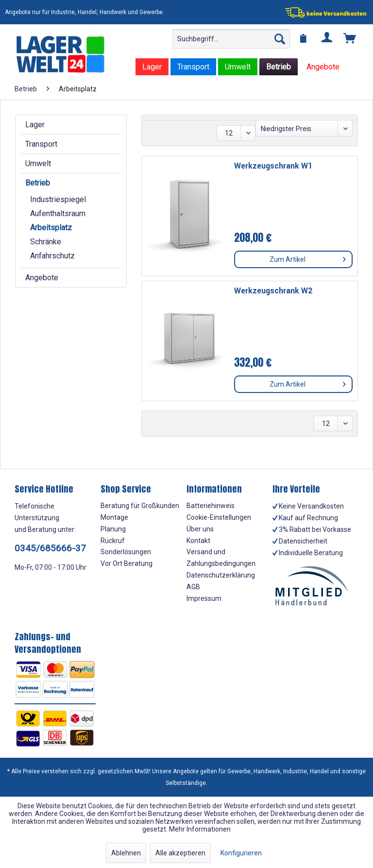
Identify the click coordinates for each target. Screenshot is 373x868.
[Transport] (193, 67)
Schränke (46, 242)
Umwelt (38, 163)
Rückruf (113, 541)
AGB (193, 587)
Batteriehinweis (211, 506)
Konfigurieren (241, 853)
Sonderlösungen (126, 552)
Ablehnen (126, 853)
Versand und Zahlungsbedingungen (221, 558)
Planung (113, 529)
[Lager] (152, 67)
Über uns (200, 529)
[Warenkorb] (350, 39)
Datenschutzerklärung (221, 575)
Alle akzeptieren (180, 853)
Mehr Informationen (200, 829)
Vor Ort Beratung (127, 563)
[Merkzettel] (304, 39)
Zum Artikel (308, 257)
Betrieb (38, 183)
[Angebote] (323, 67)
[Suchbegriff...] (231, 39)
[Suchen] (280, 39)
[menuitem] (231, 39)
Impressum (204, 598)
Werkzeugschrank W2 (273, 291)
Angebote (42, 278)
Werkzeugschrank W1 (273, 166)
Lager (35, 125)
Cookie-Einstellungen (219, 517)
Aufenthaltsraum (58, 213)
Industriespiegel (58, 199)
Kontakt (198, 541)
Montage (114, 517)
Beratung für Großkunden (140, 506)
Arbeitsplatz (51, 228)
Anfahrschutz (52, 256)
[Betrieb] (279, 67)
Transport (41, 144)
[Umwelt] (238, 67)
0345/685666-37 (50, 548)
